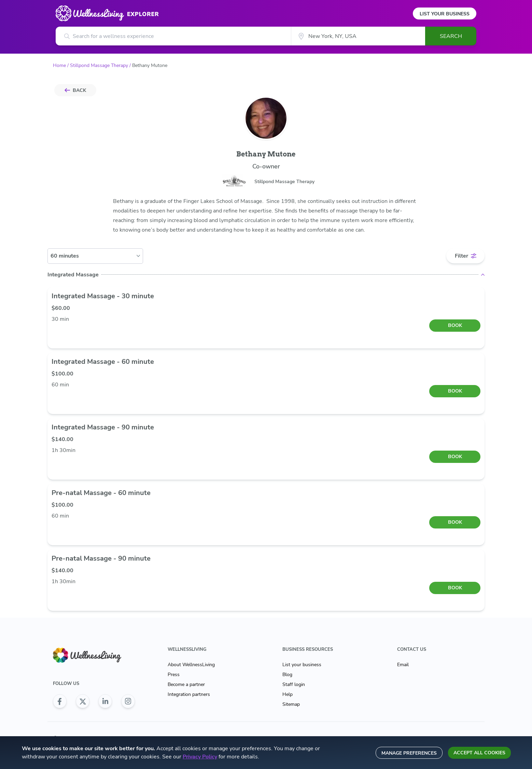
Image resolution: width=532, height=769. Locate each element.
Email (403, 665)
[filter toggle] (465, 256)
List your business (302, 665)
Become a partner (186, 684)
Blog (287, 675)
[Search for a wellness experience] (173, 36)
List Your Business (445, 14)
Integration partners (189, 694)
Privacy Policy (200, 757)
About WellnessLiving (191, 665)
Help (288, 694)
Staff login (294, 684)
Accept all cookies (479, 753)
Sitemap (291, 704)
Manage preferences (409, 753)
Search (451, 36)
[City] (358, 36)
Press (174, 675)
